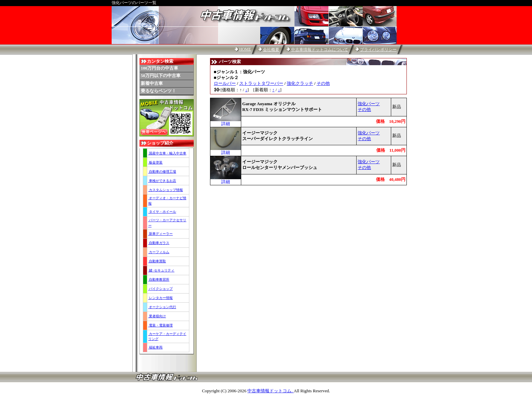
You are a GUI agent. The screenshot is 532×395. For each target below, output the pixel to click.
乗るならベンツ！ (158, 91)
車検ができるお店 (162, 181)
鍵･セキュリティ (161, 270)
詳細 (226, 122)
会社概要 (271, 50)
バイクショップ (161, 289)
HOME (245, 49)
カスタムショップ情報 (166, 190)
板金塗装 (156, 162)
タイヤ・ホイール (162, 212)
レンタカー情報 (161, 298)
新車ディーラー (161, 234)
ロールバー (225, 83)
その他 (323, 83)
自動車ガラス (159, 243)
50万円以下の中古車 (161, 76)
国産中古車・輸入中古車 (167, 153)
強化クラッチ (300, 83)
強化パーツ (369, 104)
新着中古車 (152, 83)
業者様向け (157, 316)
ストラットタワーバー (261, 83)
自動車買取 (157, 261)
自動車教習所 (159, 279)
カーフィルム (159, 252)
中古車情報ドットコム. (270, 391)
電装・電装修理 (161, 325)
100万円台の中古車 (159, 68)
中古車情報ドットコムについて (320, 50)
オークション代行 (162, 307)
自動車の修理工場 (162, 172)
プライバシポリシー (378, 50)
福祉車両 (156, 347)
